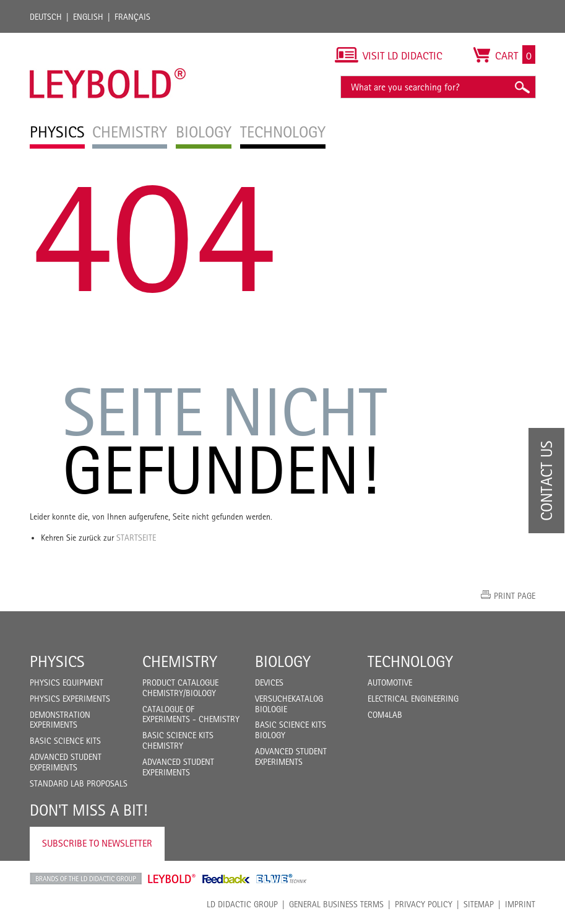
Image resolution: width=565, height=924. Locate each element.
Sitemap (479, 904)
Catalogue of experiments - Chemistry (191, 714)
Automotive (390, 682)
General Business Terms (336, 904)
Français (132, 17)
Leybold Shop (172, 879)
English (88, 17)
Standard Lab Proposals (79, 783)
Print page (515, 596)
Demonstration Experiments (60, 720)
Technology (410, 661)
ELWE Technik (282, 879)
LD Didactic (86, 879)
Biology (283, 661)
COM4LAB (385, 715)
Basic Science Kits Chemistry (178, 740)
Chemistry (180, 661)
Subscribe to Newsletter (97, 843)
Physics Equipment (67, 682)
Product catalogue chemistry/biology (180, 688)
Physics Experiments (70, 699)
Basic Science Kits (65, 741)
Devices (269, 682)
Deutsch (46, 17)
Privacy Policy (424, 904)
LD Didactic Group (242, 904)
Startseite (136, 538)
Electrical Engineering (413, 699)
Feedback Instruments (226, 879)
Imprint (520, 904)
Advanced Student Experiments (66, 762)
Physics (57, 661)
